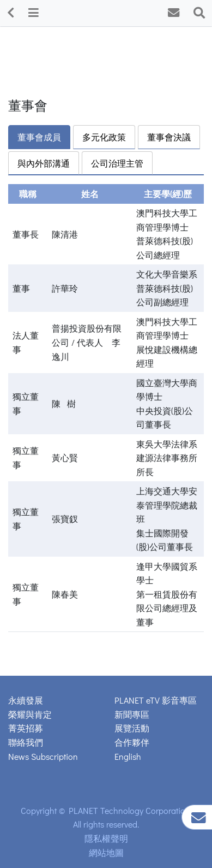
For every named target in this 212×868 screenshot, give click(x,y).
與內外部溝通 (44, 163)
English (128, 756)
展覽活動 (132, 728)
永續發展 (26, 700)
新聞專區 (132, 714)
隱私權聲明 (106, 838)
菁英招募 (26, 728)
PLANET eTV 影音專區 (156, 700)
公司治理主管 (117, 163)
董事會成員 (39, 137)
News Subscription (43, 756)
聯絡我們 (26, 742)
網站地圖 (106, 852)
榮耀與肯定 (30, 714)
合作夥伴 (132, 742)
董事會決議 (169, 137)
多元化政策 (104, 137)
